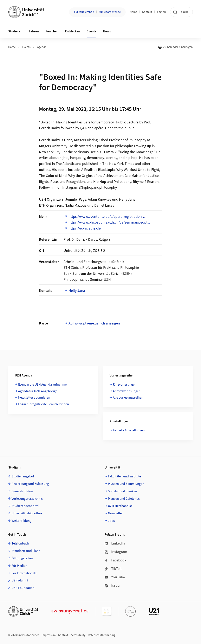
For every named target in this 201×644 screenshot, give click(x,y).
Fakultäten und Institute (124, 476)
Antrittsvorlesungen (127, 391)
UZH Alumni (20, 580)
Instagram (116, 552)
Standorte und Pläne (26, 551)
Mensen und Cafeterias (124, 499)
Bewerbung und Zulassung (30, 484)
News (107, 31)
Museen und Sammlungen (126, 484)
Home (134, 12)
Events (26, 47)
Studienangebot (23, 476)
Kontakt (147, 12)
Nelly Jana (77, 291)
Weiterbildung (21, 521)
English (161, 12)
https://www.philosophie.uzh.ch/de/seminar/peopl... (109, 222)
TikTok (113, 569)
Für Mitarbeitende (110, 12)
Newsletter (115, 513)
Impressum (49, 635)
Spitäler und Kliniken (122, 491)
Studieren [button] (15, 31)
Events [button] (92, 31)
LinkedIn (115, 543)
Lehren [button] (34, 31)
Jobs (111, 521)
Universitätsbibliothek (27, 513)
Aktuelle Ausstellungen (129, 430)
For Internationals (24, 573)
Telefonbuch (20, 543)
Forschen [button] (52, 31)
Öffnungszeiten (22, 558)
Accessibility (78, 635)
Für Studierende (84, 12)
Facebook (115, 560)
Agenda (42, 47)
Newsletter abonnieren (34, 398)
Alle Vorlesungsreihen (128, 398)
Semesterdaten (22, 491)
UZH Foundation (23, 588)
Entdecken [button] (73, 31)
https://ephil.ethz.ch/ (85, 228)
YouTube (115, 577)
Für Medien (19, 566)
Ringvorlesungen (125, 385)
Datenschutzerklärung (102, 635)
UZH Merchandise (120, 506)
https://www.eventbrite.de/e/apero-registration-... (107, 217)
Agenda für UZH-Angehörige (38, 391)
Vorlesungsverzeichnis (27, 499)
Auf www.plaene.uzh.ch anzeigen (94, 323)
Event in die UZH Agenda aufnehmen (43, 385)
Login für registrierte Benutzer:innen (44, 404)
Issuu (112, 585)
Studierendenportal (25, 506)
